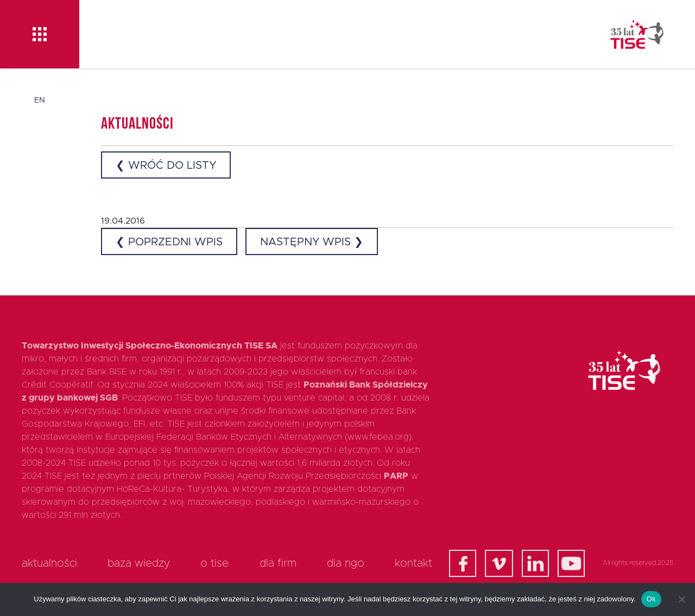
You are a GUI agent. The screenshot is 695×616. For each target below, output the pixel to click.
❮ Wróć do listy (166, 166)
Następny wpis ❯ (312, 242)
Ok (651, 599)
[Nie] (681, 599)
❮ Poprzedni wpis (169, 242)
